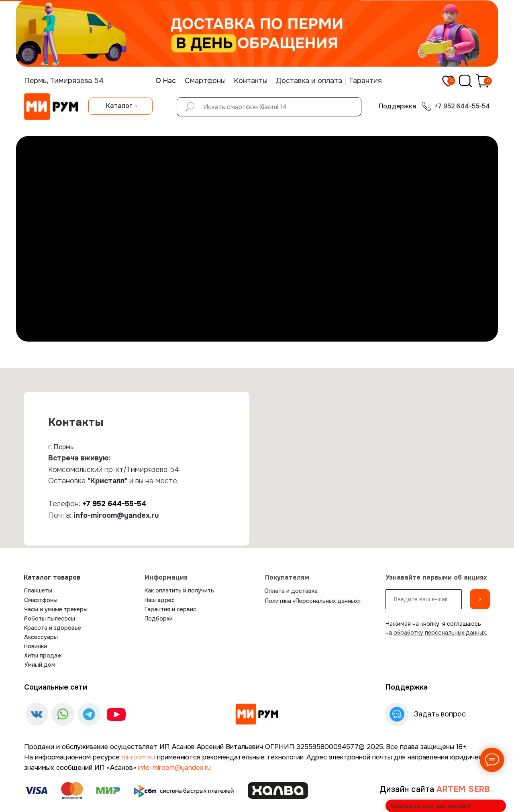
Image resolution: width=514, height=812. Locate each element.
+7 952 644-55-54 (114, 504)
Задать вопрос (440, 714)
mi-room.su (138, 757)
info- (82, 515)
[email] (424, 599)
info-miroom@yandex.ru (174, 768)
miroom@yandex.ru (125, 515)
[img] (257, 714)
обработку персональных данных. (440, 633)
